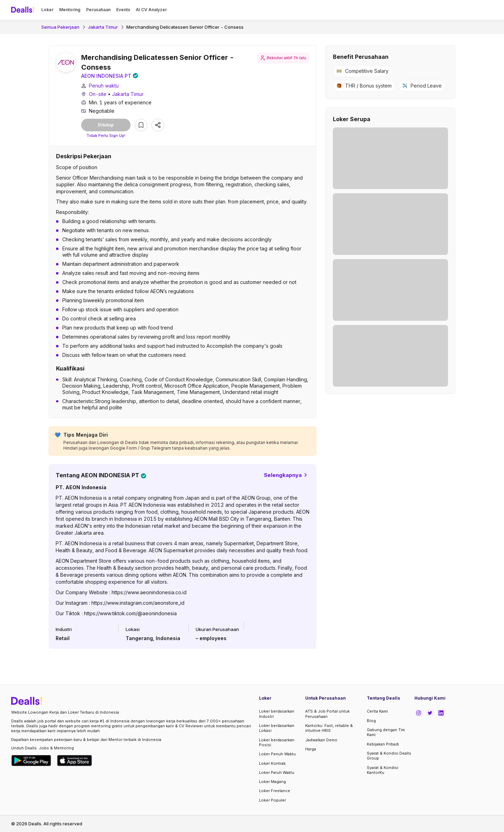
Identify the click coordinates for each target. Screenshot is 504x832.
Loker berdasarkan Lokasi (277, 728)
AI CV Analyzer (151, 10)
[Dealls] (24, 10)
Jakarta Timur (103, 27)
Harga (311, 749)
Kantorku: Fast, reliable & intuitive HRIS (329, 728)
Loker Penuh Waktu (277, 754)
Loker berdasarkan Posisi (277, 742)
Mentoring (70, 10)
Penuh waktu (104, 87)
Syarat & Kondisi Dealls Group (389, 756)
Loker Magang (272, 782)
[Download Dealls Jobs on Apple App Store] (75, 761)
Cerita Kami (377, 712)
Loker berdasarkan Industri (277, 714)
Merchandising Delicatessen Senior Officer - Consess (185, 27)
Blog (371, 721)
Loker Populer (272, 800)
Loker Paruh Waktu (277, 772)
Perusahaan (98, 10)
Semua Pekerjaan (60, 27)
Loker (47, 10)
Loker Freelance (275, 791)
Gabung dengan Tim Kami (386, 732)
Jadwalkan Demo (321, 740)
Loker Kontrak (272, 763)
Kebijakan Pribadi (383, 744)
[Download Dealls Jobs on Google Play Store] (31, 761)
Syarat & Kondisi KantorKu (383, 770)
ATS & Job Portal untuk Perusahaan (327, 714)
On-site (98, 95)
